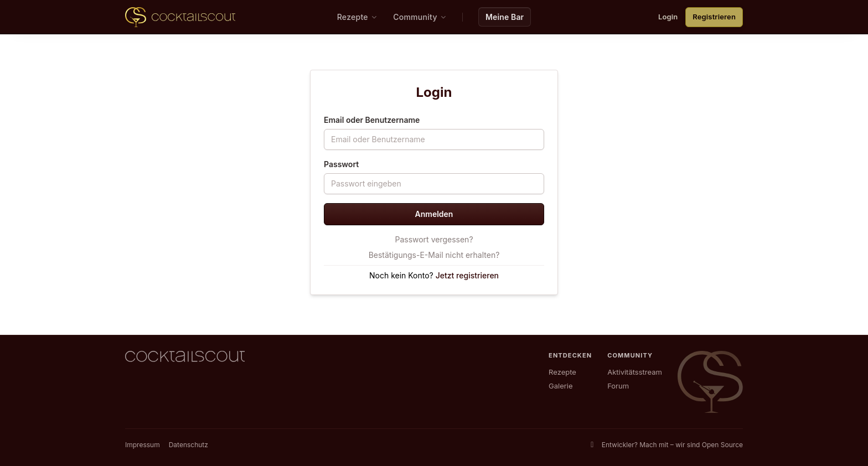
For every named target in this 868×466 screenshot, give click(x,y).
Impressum (143, 445)
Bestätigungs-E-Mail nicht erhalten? (434, 255)
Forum (618, 386)
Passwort (341, 164)
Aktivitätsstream (635, 372)
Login (668, 17)
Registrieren (714, 17)
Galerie (560, 386)
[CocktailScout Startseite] (180, 17)
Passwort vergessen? (434, 239)
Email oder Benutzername (372, 120)
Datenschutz (188, 445)
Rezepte (562, 372)
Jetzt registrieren (467, 275)
